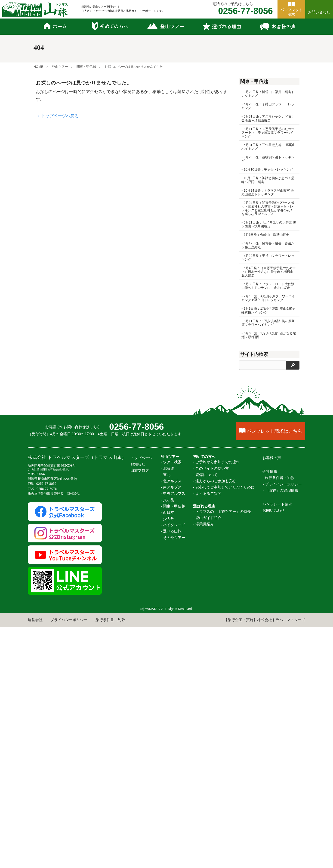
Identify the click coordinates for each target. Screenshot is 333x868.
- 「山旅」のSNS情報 (280, 732)
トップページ (142, 699)
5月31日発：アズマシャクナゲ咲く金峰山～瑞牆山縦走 (268, 118)
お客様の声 (272, 699)
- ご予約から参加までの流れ (216, 703)
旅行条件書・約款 (110, 861)
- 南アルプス (171, 728)
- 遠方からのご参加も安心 (215, 722)
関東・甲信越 (86, 67)
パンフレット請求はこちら (274, 672)
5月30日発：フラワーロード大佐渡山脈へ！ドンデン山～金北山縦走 (268, 286)
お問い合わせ (319, 12)
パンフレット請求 (277, 745)
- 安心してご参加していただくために (224, 728)
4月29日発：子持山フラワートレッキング (268, 106)
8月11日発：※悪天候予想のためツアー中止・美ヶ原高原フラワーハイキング (268, 133)
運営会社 (35, 861)
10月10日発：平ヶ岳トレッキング (268, 169)
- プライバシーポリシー (282, 725)
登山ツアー (60, 67)
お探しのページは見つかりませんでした (134, 67)
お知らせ (138, 705)
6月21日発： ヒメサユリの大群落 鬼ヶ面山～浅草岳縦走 (267, 224)
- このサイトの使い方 (211, 710)
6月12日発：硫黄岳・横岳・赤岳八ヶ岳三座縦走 (268, 245)
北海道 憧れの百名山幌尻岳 (264, 436)
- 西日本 (167, 754)
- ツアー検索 (171, 703)
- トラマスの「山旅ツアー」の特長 (222, 753)
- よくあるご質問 (207, 735)
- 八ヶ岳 (167, 741)
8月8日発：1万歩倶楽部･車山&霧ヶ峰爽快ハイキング (267, 310)
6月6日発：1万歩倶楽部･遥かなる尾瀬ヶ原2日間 (267, 335)
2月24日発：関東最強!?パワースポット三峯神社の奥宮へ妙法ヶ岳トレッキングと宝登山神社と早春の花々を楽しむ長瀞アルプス (268, 208)
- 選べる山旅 (171, 773)
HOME (38, 67)
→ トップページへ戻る (57, 116)
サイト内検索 (254, 354)
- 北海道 (167, 710)
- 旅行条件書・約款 (278, 719)
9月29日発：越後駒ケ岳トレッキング (268, 159)
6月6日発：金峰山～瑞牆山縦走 (267, 235)
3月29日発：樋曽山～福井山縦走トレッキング (268, 94)
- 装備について (205, 716)
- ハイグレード (173, 766)
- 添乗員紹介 (203, 765)
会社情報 (270, 713)
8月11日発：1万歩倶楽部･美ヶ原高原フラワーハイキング (268, 323)
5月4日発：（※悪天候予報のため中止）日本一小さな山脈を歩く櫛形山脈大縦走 (267, 272)
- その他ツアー (173, 779)
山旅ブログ (140, 712)
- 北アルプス (171, 722)
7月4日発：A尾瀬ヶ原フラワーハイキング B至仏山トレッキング (268, 298)
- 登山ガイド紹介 (207, 759)
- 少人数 (167, 760)
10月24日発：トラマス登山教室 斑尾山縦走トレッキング (268, 192)
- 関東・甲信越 (173, 747)
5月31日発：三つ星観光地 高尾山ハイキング (267, 147)
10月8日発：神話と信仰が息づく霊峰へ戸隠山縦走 (268, 180)
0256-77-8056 (137, 668)
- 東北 (166, 716)
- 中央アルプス (173, 735)
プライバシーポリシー (69, 861)
